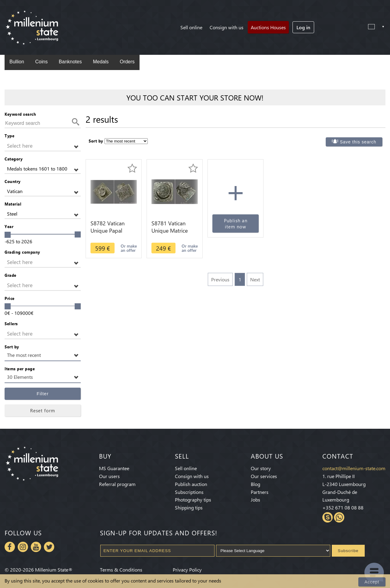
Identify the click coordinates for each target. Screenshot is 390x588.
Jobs (255, 500)
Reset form (43, 410)
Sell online (191, 27)
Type (9, 136)
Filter (43, 394)
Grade (11, 275)
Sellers (11, 324)
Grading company (22, 252)
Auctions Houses (268, 27)
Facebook (10, 547)
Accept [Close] (372, 582)
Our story (261, 468)
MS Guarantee (114, 468)
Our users (109, 476)
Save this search (358, 142)
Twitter (49, 547)
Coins (41, 62)
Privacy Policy (187, 570)
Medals (101, 62)
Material (13, 204)
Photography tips (193, 500)
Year (9, 226)
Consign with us (227, 27)
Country (13, 181)
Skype (328, 517)
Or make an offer (129, 248)
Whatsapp (339, 517)
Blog (255, 484)
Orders (127, 62)
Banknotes (70, 62)
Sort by (12, 347)
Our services (264, 476)
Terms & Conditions (121, 570)
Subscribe (348, 551)
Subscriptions (189, 492)
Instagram (23, 547)
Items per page (20, 369)
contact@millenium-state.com (354, 468)
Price (10, 298)
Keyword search (20, 114)
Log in (303, 27)
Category (14, 159)
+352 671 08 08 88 (343, 507)
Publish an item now (236, 224)
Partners (260, 492)
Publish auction (191, 484)
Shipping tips (189, 507)
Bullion (17, 62)
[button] (43, 146)
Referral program (117, 484)
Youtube (36, 547)
